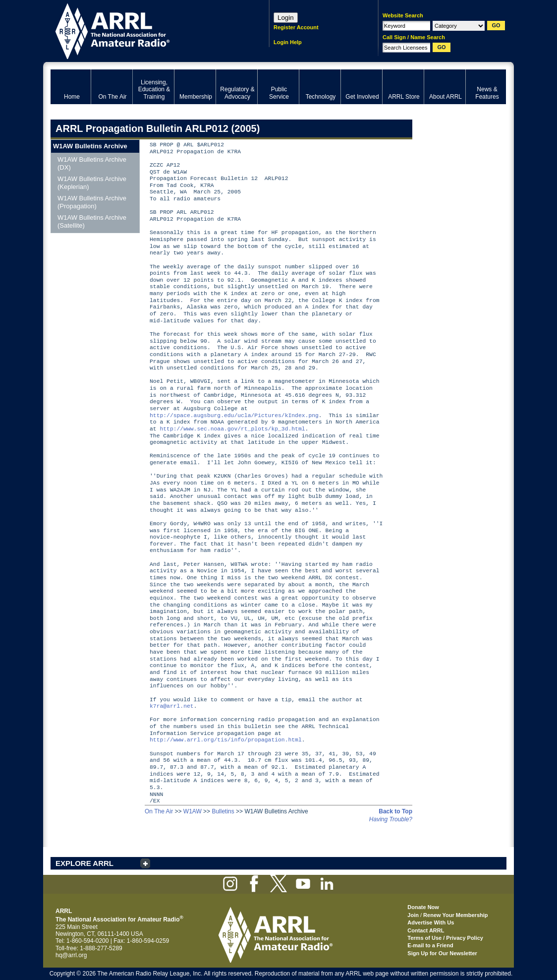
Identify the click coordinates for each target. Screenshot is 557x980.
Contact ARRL (426, 930)
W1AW (193, 811)
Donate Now (423, 907)
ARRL (147, 30)
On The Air (159, 811)
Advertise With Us (431, 922)
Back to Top (395, 811)
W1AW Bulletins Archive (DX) (92, 163)
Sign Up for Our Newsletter (442, 953)
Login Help (288, 42)
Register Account (296, 27)
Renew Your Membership (455, 915)
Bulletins (223, 811)
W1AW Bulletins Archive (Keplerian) (92, 183)
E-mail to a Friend (430, 945)
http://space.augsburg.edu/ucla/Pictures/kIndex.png (234, 416)
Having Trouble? (391, 819)
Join (413, 915)
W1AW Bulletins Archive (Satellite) (92, 221)
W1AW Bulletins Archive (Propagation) (92, 202)
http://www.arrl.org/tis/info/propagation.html (226, 740)
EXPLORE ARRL (84, 863)
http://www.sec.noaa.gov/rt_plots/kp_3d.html (232, 429)
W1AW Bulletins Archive (90, 146)
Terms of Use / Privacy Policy (445, 938)
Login (286, 18)
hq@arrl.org (71, 955)
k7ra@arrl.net (172, 706)
